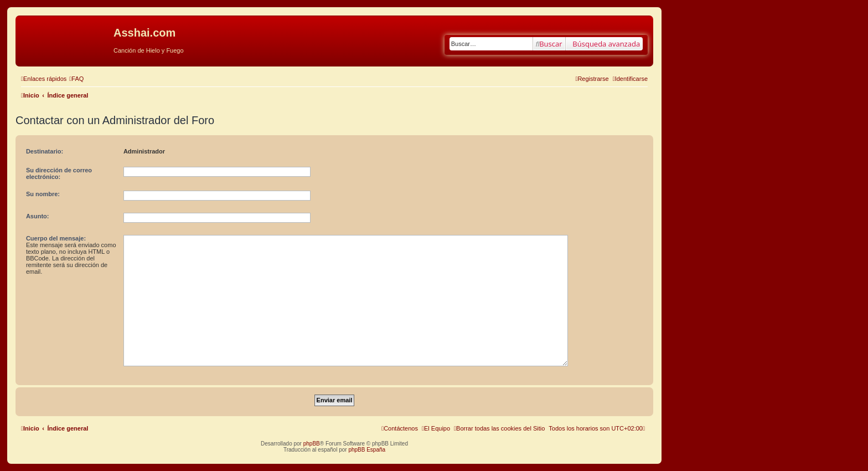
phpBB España (367, 450)
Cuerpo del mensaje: (56, 238)
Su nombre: (43, 194)
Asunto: (38, 216)
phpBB (312, 444)
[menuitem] (76, 79)
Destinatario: (45, 151)
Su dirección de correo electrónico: (59, 173)
